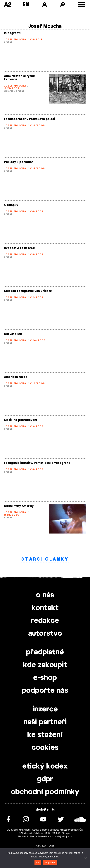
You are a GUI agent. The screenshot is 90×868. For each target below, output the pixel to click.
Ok (38, 863)
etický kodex (45, 766)
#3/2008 (37, 469)
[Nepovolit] (85, 858)
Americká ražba (16, 377)
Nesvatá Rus (13, 334)
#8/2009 (37, 211)
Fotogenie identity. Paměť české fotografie (37, 463)
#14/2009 (37, 168)
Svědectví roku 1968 (19, 248)
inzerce (45, 709)
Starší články (45, 559)
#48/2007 (12, 515)
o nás (45, 595)
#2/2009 (37, 297)
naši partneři (45, 722)
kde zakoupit (45, 665)
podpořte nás (45, 691)
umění (8, 42)
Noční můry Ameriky (19, 506)
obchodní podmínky (45, 792)
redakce (45, 621)
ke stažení (45, 735)
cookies (45, 748)
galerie (9, 91)
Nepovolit (50, 863)
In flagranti (12, 33)
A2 (8, 4)
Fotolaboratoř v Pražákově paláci (29, 119)
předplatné (45, 652)
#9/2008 (37, 426)
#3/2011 (36, 39)
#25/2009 (12, 88)
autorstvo (45, 634)
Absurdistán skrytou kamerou (19, 78)
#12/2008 (37, 383)
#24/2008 (38, 340)
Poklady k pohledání (19, 162)
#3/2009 (37, 254)
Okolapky (11, 205)
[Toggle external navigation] (81, 5)
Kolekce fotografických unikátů (28, 291)
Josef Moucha (15, 39)
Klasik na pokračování (21, 420)
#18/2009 (37, 125)
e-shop (45, 678)
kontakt (45, 608)
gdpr (45, 779)
